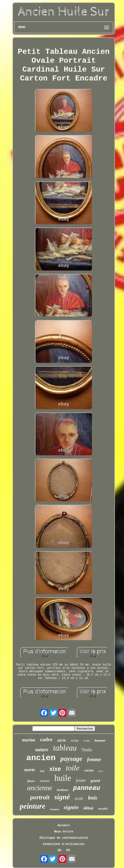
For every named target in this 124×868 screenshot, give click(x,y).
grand (95, 781)
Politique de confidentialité (64, 838)
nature (42, 750)
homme (100, 740)
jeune (81, 780)
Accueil (64, 825)
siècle (62, 740)
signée (71, 807)
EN (59, 850)
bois (93, 798)
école (79, 798)
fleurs (31, 781)
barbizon (63, 790)
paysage (71, 759)
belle (42, 771)
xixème (45, 781)
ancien (41, 758)
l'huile (87, 750)
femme (94, 759)
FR (68, 850)
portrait (40, 797)
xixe (55, 769)
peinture (32, 806)
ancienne (40, 788)
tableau (65, 748)
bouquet (54, 809)
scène (75, 740)
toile (73, 768)
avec (101, 771)
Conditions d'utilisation (64, 844)
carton (89, 770)
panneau (87, 788)
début (89, 808)
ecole (87, 741)
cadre (46, 739)
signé (62, 797)
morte (30, 770)
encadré (103, 809)
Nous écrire (64, 832)
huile (63, 778)
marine (29, 740)
